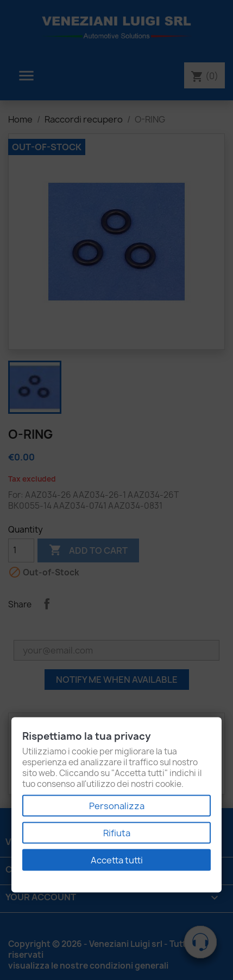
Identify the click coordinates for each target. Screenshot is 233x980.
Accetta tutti (117, 860)
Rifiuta (117, 833)
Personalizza (117, 806)
